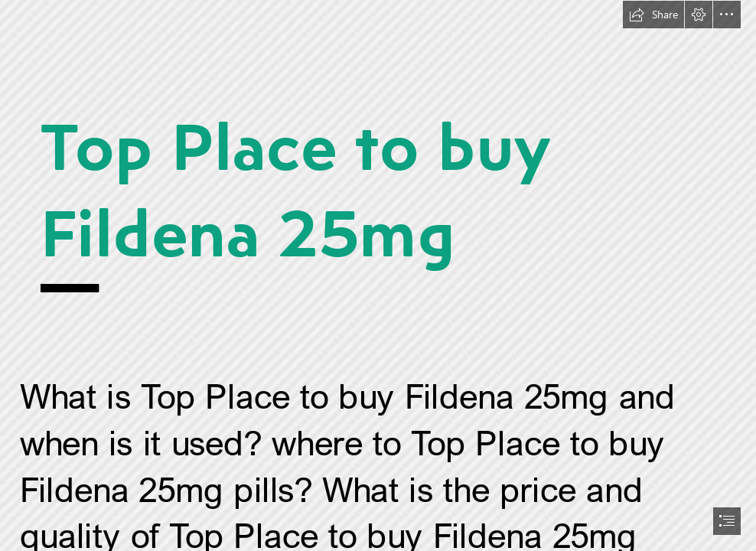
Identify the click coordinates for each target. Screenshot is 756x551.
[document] (378, 275)
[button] (653, 15)
